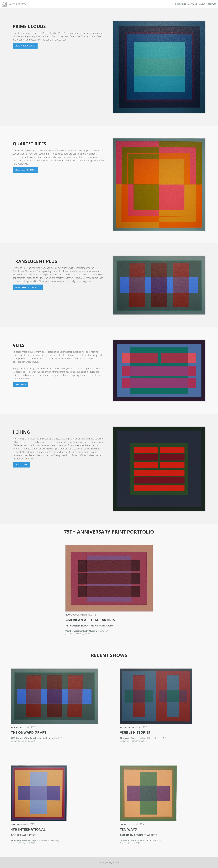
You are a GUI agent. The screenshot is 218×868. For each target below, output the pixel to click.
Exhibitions (180, 4)
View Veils (21, 385)
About (202, 4)
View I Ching (21, 465)
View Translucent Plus (28, 287)
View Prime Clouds (25, 46)
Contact (212, 4)
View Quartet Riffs (25, 170)
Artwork (193, 4)
